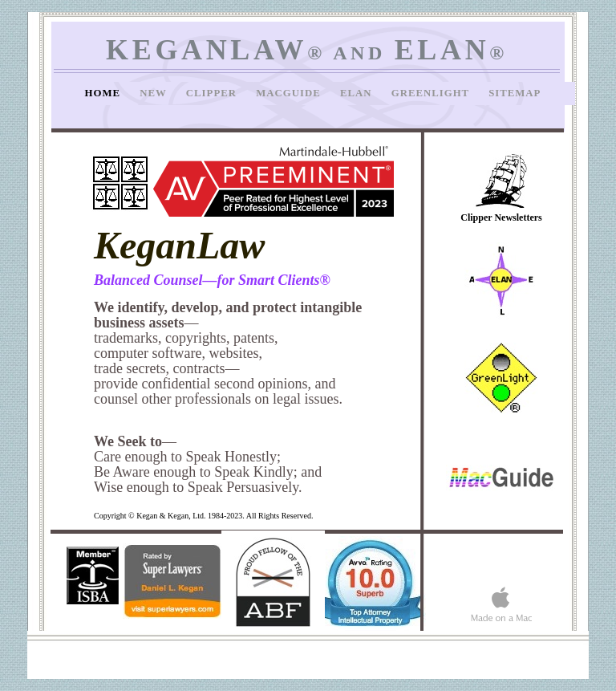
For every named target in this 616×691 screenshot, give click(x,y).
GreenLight (432, 93)
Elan (358, 93)
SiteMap (515, 93)
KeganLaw (179, 245)
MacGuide (290, 93)
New (155, 93)
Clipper (213, 93)
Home (105, 93)
